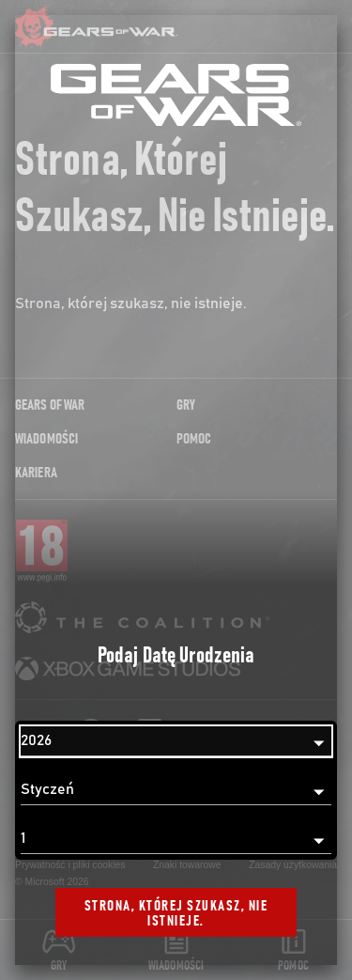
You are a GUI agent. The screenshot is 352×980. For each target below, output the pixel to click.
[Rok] (176, 741)
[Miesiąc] (176, 790)
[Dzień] (176, 839)
